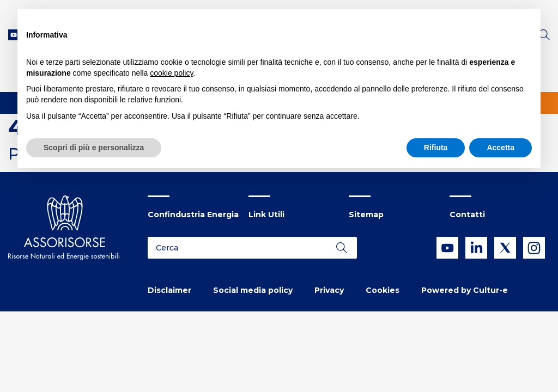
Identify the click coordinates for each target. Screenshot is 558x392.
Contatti (467, 215)
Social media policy (253, 290)
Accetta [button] (501, 148)
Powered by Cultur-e (465, 290)
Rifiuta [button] (436, 148)
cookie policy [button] (171, 73)
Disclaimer (169, 290)
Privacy (329, 290)
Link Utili (266, 215)
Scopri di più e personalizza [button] (94, 148)
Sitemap (366, 215)
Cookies (383, 290)
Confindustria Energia (193, 215)
